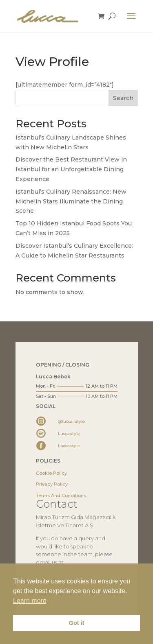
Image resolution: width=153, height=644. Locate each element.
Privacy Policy (52, 484)
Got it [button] (77, 623)
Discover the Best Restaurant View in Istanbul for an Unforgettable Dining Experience (71, 169)
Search (123, 98)
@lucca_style (71, 421)
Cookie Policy (51, 473)
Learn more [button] (30, 601)
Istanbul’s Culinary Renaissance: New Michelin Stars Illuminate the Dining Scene (71, 201)
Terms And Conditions (61, 496)
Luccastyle (69, 433)
